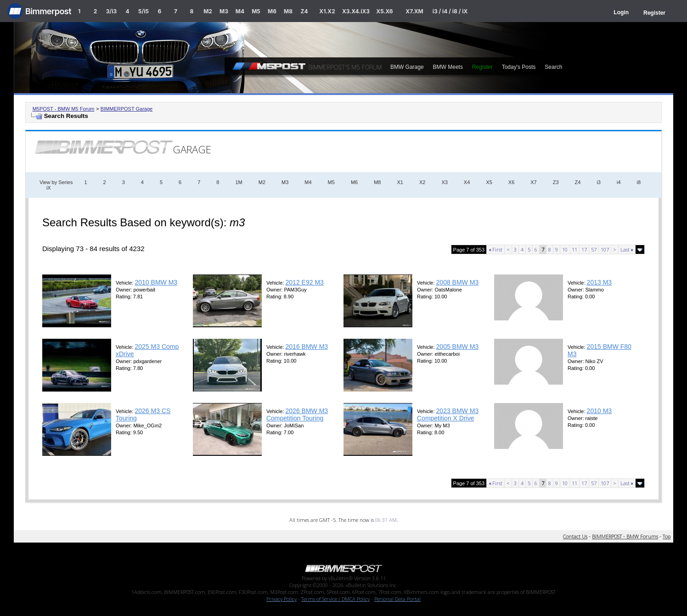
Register (654, 13)
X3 (444, 182)
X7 (533, 182)
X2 (422, 182)
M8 (288, 11)
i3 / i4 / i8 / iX (450, 11)
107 (605, 249)
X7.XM (414, 11)
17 (584, 249)
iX (49, 188)
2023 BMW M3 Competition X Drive (448, 414)
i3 (599, 182)
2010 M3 (599, 411)
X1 (400, 182)
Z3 (556, 182)
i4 (619, 182)
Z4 (304, 11)
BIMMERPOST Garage (127, 109)
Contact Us (575, 536)
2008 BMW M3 (458, 282)
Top (667, 536)
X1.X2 (327, 11)
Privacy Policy (282, 599)
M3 (224, 11)
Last (627, 249)
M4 (240, 11)
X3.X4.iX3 (356, 11)
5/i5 (144, 11)
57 (594, 249)
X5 (489, 182)
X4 (467, 182)
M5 (256, 11)
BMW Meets (448, 67)
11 (574, 249)
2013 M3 (599, 282)
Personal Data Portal (397, 599)
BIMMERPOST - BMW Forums (625, 536)
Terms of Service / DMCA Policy (335, 599)
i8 (639, 182)
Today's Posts (519, 67)
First (496, 249)
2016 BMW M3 (307, 347)
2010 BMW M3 (156, 282)
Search (553, 67)
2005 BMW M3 (458, 347)
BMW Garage (407, 67)
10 (565, 249)
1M (239, 182)
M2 (208, 11)
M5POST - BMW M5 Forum (64, 109)
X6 (511, 182)
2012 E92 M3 (305, 282)
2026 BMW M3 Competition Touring (297, 414)
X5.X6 (384, 11)
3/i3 (111, 11)
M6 (272, 11)
